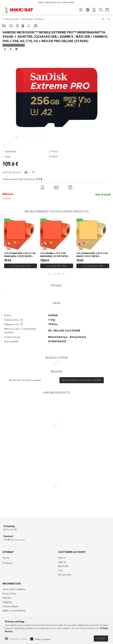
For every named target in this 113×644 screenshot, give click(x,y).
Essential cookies (18, 639)
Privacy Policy (9, 594)
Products (7, 563)
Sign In (62, 558)
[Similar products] (36, 26)
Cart (60, 570)
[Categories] (81, 10)
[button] (26, 172)
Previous (51, 274)
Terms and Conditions (14, 589)
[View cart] (107, 10)
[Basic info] (4, 26)
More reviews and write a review (82, 380)
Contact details (10, 606)
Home (6, 558)
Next (62, 274)
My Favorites (65, 575)
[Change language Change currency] (88, 10)
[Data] (23, 26)
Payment (7, 598)
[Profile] (94, 10)
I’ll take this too (21, 266)
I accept (101, 638)
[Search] (101, 10)
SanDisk (53, 315)
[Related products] (11, 26)
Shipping (7, 602)
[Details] (17, 26)
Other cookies (42, 639)
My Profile (63, 566)
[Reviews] (29, 26)
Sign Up (62, 562)
